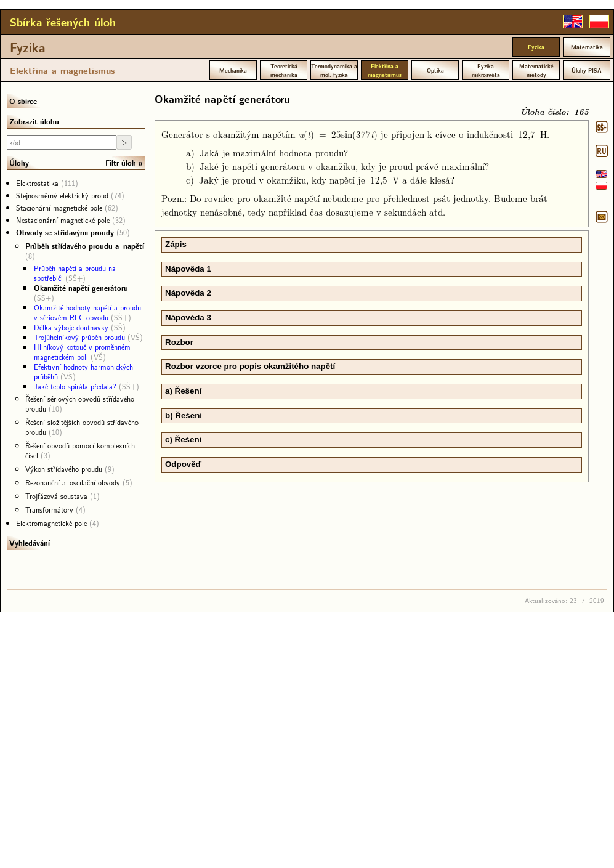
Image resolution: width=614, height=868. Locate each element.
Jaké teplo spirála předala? (75, 386)
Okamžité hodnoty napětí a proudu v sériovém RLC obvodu (87, 312)
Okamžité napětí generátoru (81, 288)
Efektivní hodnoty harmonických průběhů (83, 371)
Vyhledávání (30, 543)
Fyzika (28, 47)
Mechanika (233, 70)
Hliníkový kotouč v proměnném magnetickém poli (82, 352)
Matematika (587, 47)
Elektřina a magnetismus (62, 70)
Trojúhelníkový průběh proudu (79, 337)
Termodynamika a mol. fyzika (334, 70)
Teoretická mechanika (284, 70)
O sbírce (23, 101)
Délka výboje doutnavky (71, 327)
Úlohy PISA (587, 70)
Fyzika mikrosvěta (486, 70)
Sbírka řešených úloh (63, 22)
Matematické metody (536, 70)
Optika (435, 70)
